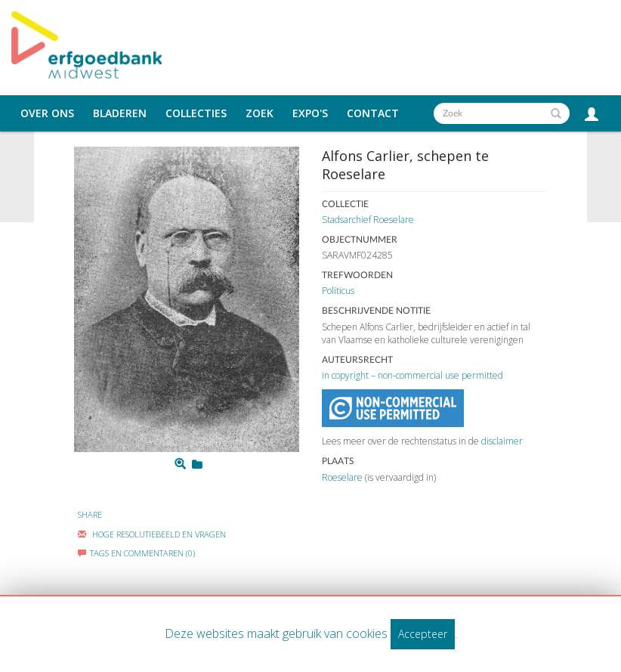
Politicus (338, 291)
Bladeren (120, 113)
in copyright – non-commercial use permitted (412, 375)
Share (90, 514)
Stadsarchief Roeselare (368, 220)
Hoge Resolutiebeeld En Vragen (152, 534)
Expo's (310, 113)
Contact (373, 113)
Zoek (260, 113)
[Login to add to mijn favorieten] (197, 464)
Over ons (47, 113)
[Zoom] (180, 464)
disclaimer (502, 441)
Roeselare (342, 477)
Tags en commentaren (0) (136, 553)
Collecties (196, 113)
